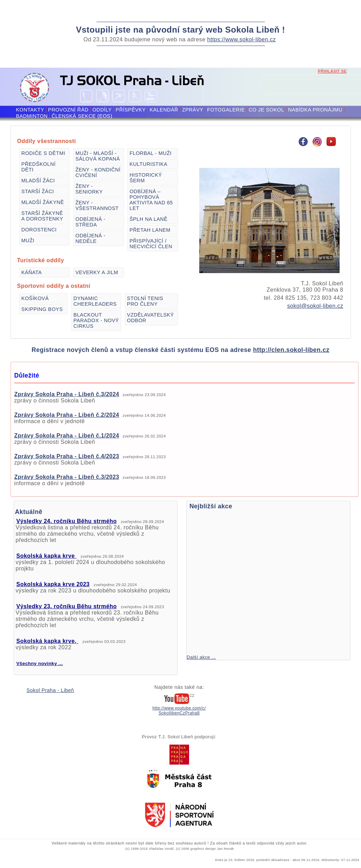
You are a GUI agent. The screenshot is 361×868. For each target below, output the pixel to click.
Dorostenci (39, 230)
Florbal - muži (151, 153)
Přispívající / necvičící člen (151, 244)
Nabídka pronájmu (315, 110)
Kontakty (30, 110)
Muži (28, 240)
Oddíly (102, 110)
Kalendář (164, 110)
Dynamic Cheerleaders (95, 301)
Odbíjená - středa (91, 222)
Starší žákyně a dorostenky (42, 216)
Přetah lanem (150, 230)
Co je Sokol (266, 110)
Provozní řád (68, 110)
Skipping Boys (42, 309)
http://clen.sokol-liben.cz (291, 350)
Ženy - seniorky (89, 189)
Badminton (32, 116)
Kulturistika (148, 164)
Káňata (32, 272)
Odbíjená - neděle (91, 238)
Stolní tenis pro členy (145, 301)
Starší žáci (38, 191)
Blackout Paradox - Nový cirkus (96, 320)
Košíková (35, 298)
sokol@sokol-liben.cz (315, 306)
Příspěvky (131, 110)
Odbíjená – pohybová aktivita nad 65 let (151, 200)
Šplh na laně (148, 219)
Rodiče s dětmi (43, 153)
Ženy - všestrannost (97, 205)
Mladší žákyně (43, 202)
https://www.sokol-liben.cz (242, 39)
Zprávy (193, 110)
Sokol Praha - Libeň (51, 690)
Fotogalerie (226, 110)
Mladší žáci (38, 181)
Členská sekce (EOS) (82, 116)
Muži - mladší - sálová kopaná (98, 156)
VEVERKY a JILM (97, 272)
